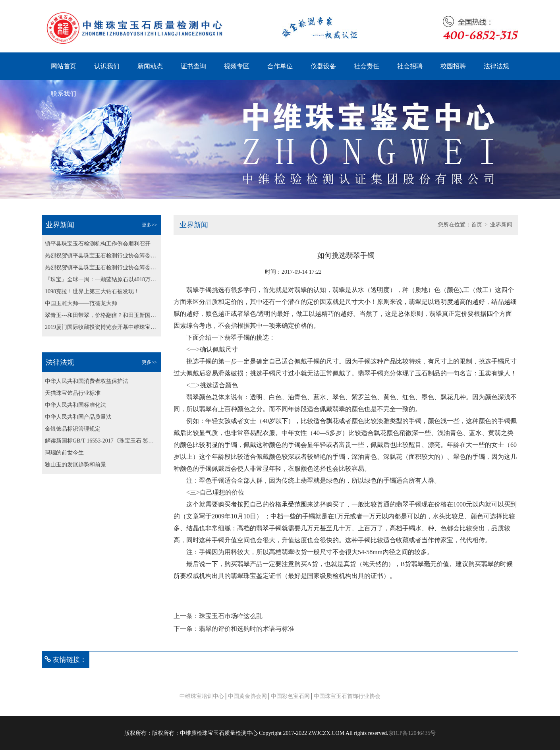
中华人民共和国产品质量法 (78, 417)
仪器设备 (323, 66)
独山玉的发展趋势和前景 (75, 465)
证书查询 (193, 66)
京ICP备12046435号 (412, 733)
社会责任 (367, 66)
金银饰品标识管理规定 (73, 429)
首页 (477, 225)
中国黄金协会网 (247, 696)
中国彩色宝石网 (290, 696)
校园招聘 (453, 66)
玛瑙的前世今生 (64, 453)
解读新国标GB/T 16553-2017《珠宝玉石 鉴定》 (101, 441)
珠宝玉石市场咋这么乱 (231, 616)
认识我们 (107, 66)
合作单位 (280, 66)
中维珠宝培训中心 (202, 696)
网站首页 (64, 66)
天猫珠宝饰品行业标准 (73, 393)
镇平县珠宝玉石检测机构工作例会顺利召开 (98, 244)
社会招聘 (410, 66)
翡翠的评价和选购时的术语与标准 (247, 629)
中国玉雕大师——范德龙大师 (81, 303)
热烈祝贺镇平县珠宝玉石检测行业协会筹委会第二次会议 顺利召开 (101, 256)
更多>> (149, 225)
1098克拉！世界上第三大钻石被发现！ (92, 291)
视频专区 (237, 66)
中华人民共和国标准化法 (75, 405)
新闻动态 (150, 66)
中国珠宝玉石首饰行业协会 (347, 696)
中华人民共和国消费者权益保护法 (87, 381)
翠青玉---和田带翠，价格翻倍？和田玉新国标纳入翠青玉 (101, 315)
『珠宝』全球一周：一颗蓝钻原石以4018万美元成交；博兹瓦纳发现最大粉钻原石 (101, 279)
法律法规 (496, 66)
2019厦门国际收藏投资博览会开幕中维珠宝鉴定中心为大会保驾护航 (101, 327)
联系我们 (64, 94)
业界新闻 (501, 225)
